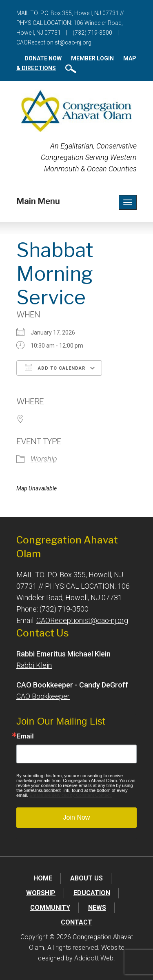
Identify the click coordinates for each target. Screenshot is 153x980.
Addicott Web (94, 958)
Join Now (77, 817)
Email (25, 736)
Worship (44, 459)
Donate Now (43, 58)
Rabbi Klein (34, 665)
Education (92, 893)
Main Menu (38, 201)
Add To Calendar (55, 368)
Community (50, 908)
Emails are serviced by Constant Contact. (71, 795)
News (97, 908)
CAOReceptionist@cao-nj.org (54, 42)
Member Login (92, 58)
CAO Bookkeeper (43, 696)
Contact (76, 922)
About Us (86, 878)
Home (43, 878)
